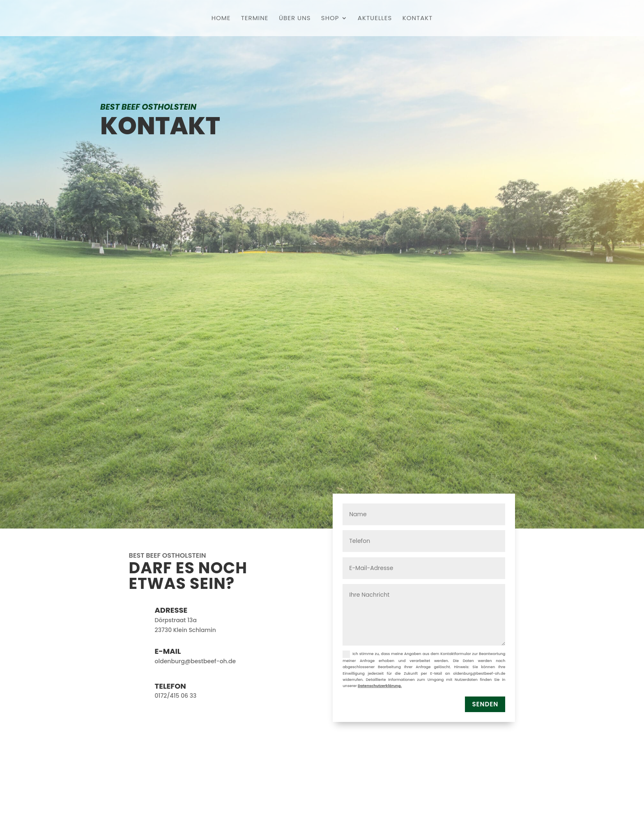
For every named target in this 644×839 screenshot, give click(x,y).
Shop (330, 19)
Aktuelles (375, 19)
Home (221, 19)
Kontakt (418, 19)
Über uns (295, 19)
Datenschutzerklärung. (380, 686)
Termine (255, 19)
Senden (485, 704)
